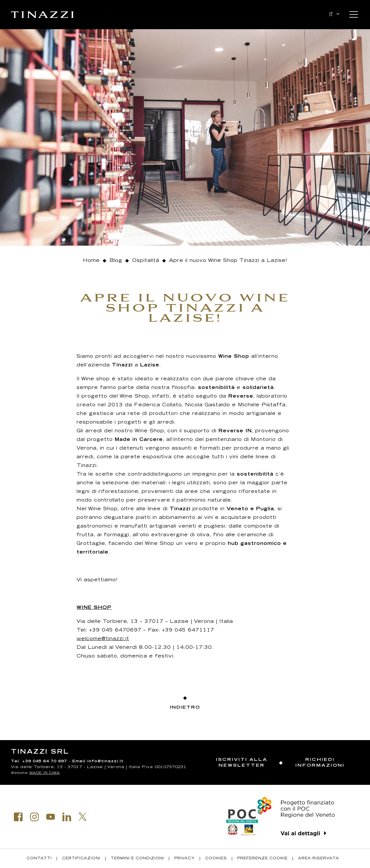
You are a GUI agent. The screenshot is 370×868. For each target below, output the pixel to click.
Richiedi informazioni (320, 763)
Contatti (39, 858)
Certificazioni (81, 858)
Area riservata (319, 858)
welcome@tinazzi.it (103, 639)
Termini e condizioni (137, 858)
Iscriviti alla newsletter (242, 763)
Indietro (185, 708)
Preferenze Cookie (262, 858)
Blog (116, 261)
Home (91, 261)
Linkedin (67, 817)
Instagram (34, 817)
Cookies (216, 858)
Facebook (18, 817)
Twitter (83, 817)
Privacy (185, 858)
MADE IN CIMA (45, 773)
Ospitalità (146, 261)
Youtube (51, 817)
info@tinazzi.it (105, 762)
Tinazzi (42, 15)
